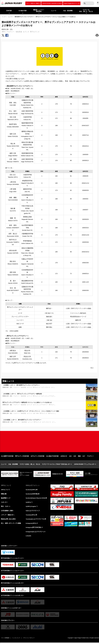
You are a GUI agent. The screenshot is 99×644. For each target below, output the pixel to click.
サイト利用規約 (6, 639)
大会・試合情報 (13, 465)
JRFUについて (5, 491)
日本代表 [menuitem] (9, 11)
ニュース (10, 17)
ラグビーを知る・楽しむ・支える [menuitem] (86, 11)
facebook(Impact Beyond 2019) (36, 499)
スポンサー (4, 503)
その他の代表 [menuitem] (22, 11)
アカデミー (90, 457)
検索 (85, 3)
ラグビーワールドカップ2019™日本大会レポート (57, 465)
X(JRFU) (28, 503)
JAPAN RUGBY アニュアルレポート (85, 465)
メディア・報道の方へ (8, 516)
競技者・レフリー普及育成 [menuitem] (39, 11)
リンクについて (17, 639)
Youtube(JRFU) (31, 516)
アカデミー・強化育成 (14, 32)
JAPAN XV (64, 457)
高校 (79, 457)
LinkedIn (29, 537)
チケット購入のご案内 (33, 3)
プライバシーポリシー (29, 639)
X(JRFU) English (31, 508)
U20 (75, 457)
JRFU (4, 32)
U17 (84, 457)
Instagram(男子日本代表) (33, 529)
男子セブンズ (35, 32)
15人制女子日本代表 (52, 457)
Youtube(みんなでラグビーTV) (35, 520)
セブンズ (26, 32)
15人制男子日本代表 (7, 457)
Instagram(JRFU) (31, 524)
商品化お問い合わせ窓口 (8, 520)
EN (98, 4)
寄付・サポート (6, 508)
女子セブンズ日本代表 (38, 457)
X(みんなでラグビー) (32, 512)
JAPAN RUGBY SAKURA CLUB (51, 3)
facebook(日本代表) (32, 495)
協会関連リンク (6, 499)
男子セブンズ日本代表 (22, 457)
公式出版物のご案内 (7, 512)
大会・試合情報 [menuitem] (68, 11)
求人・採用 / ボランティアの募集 (11, 524)
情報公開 (4, 495)
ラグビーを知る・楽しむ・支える (30, 465)
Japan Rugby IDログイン (71, 3)
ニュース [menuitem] (54, 11)
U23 (70, 457)
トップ (4, 17)
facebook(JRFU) (31, 491)
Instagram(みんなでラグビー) (35, 533)
